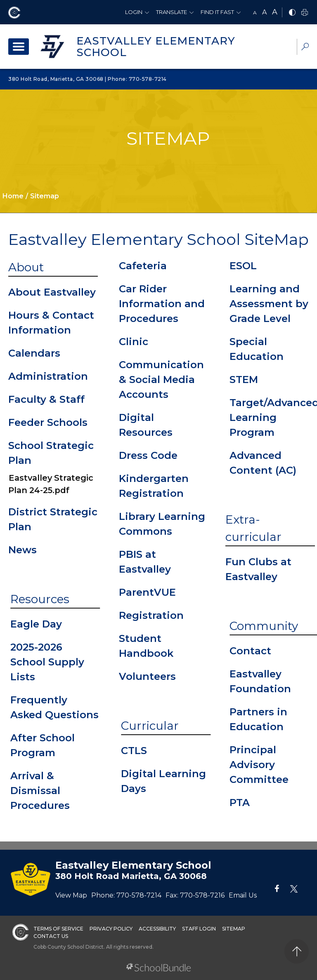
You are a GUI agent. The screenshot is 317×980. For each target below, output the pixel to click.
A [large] (275, 12)
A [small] (255, 13)
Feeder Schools (48, 422)
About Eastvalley (52, 292)
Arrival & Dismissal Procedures (40, 791)
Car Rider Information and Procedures (162, 304)
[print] (305, 13)
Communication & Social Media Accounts (161, 380)
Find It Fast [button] (217, 12)
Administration (48, 376)
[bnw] (292, 13)
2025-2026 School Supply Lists (47, 662)
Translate (172, 12)
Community (264, 626)
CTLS (134, 751)
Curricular (150, 726)
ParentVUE (147, 592)
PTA (240, 803)
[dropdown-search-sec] (305, 48)
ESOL (243, 266)
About (26, 267)
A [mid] (264, 12)
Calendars (34, 353)
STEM (244, 380)
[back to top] (297, 951)
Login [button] (134, 12)
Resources (40, 599)
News (22, 550)
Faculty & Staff (46, 399)
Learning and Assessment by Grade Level (269, 304)
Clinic (134, 342)
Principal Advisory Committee (259, 765)
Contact (250, 651)
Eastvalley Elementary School (156, 47)
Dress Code (148, 455)
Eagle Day (36, 624)
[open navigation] (19, 47)
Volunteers (147, 676)
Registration (151, 615)
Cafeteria (143, 266)
